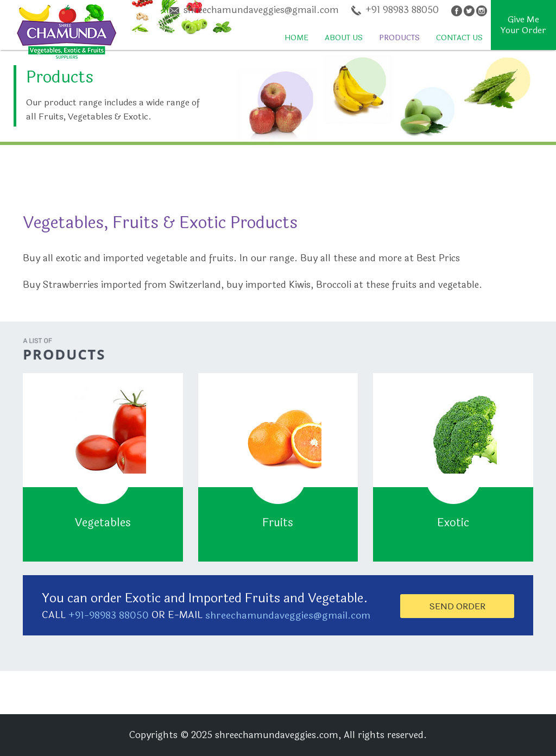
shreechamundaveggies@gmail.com (254, 11)
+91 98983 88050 (395, 11)
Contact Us (459, 38)
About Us (344, 38)
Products (399, 38)
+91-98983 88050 (109, 615)
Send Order (457, 606)
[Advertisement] (198, 169)
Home (296, 38)
